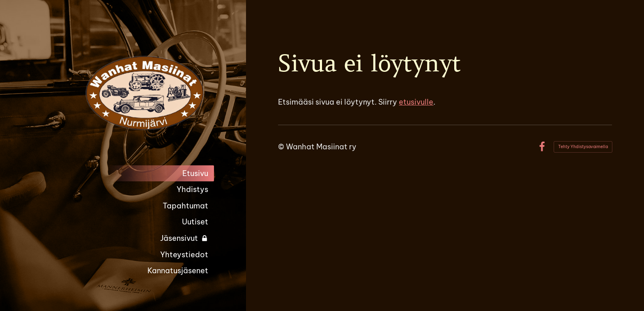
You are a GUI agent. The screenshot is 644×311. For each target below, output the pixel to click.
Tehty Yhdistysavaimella (583, 147)
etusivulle (416, 102)
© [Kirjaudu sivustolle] (282, 147)
